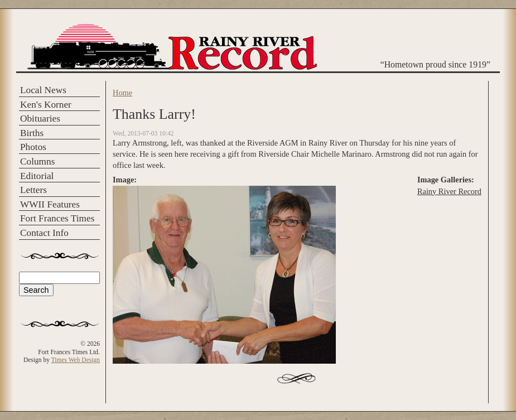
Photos (33, 147)
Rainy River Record (449, 191)
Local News (43, 90)
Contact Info (44, 233)
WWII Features (50, 204)
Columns (37, 161)
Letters (33, 190)
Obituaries (40, 119)
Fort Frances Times (57, 218)
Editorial (37, 176)
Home (122, 93)
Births (32, 133)
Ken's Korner (46, 105)
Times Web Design (76, 360)
